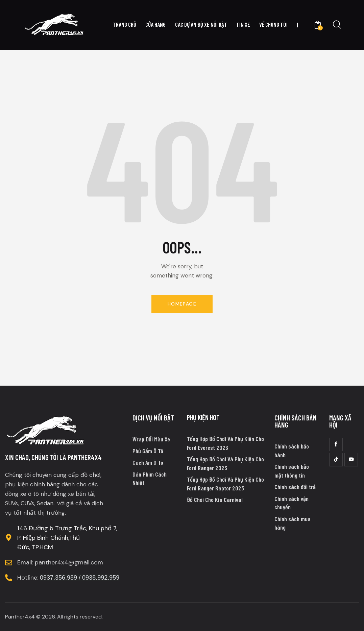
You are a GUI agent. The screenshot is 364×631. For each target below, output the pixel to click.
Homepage (182, 304)
